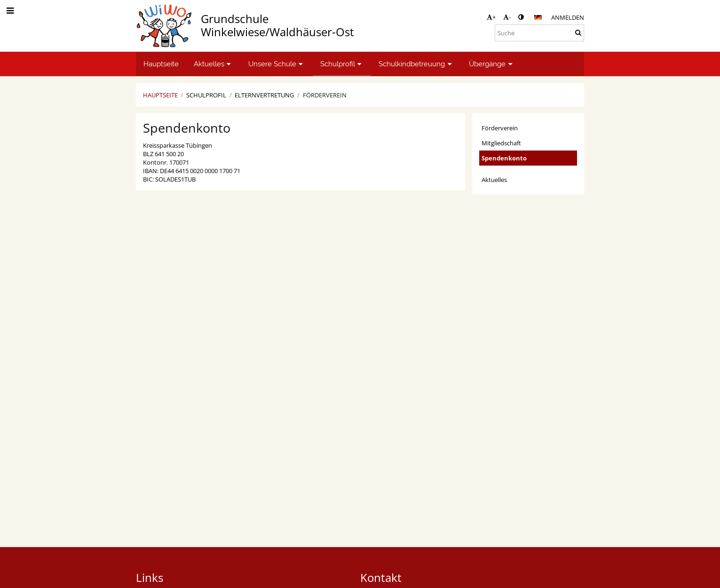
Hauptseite (160, 95)
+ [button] (491, 17)
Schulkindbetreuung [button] (416, 64)
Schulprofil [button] (342, 64)
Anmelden (568, 17)
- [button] (507, 17)
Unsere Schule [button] (277, 64)
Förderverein (325, 95)
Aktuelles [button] (214, 64)
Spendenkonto (504, 158)
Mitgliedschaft (501, 143)
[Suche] (539, 33)
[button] (538, 17)
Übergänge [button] (492, 64)
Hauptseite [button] (161, 64)
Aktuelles (494, 180)
